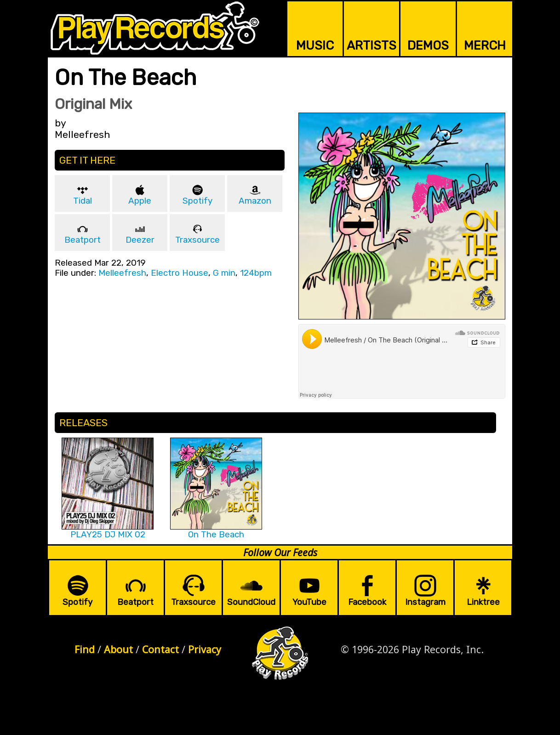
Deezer (140, 240)
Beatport (83, 240)
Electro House (180, 273)
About (118, 649)
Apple (140, 201)
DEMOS (428, 46)
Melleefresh (122, 273)
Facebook (367, 602)
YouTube (309, 602)
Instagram (425, 602)
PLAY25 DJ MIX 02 (108, 535)
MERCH (485, 46)
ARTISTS (371, 46)
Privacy (205, 649)
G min (224, 273)
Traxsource (197, 240)
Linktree (483, 602)
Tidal (83, 201)
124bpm (256, 273)
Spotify (197, 201)
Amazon (255, 201)
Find (85, 649)
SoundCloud (251, 602)
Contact (160, 649)
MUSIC (315, 46)
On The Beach (216, 535)
